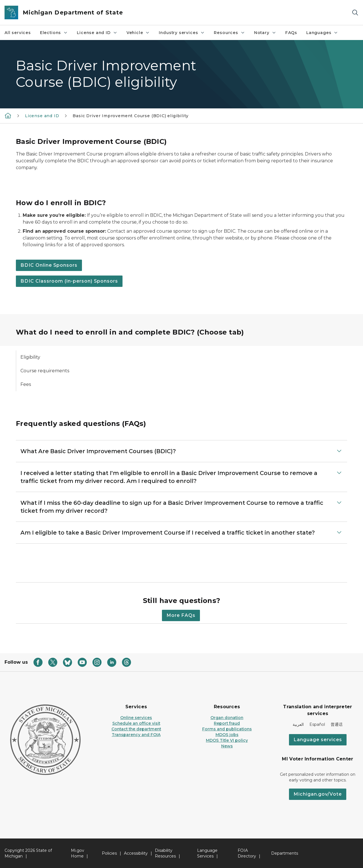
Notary (265, 33)
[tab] (54, 357)
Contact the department (136, 729)
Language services (318, 740)
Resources (229, 33)
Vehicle (138, 33)
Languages (322, 33)
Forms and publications (227, 729)
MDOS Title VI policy (227, 740)
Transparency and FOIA (136, 735)
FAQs (291, 33)
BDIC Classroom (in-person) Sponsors (69, 281)
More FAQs (181, 615)
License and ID (97, 33)
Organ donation (227, 718)
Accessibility (136, 853)
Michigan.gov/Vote (318, 794)
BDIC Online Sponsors (49, 265)
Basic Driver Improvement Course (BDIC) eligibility (130, 116)
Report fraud (227, 723)
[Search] (355, 13)
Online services (136, 718)
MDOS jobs (227, 735)
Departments (285, 853)
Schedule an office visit (136, 723)
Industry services (182, 33)
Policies (109, 853)
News (227, 746)
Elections (54, 33)
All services (18, 33)
